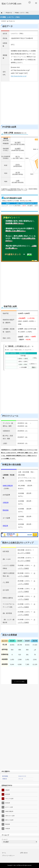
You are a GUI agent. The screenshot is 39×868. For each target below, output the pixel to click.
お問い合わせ (24, 853)
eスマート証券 (9, 807)
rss (30, 2)
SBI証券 (7, 790)
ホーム (4, 853)
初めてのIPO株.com (18, 865)
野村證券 (8, 824)
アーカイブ (5, 839)
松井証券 (8, 803)
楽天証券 (8, 794)
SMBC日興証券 (8, 486)
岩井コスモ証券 (9, 820)
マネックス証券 (9, 799)
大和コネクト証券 (10, 816)
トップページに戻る (19, 682)
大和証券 (8, 829)
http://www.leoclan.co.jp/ (19, 76)
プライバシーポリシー (8, 856)
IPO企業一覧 (12, 21)
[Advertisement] (19, 103)
